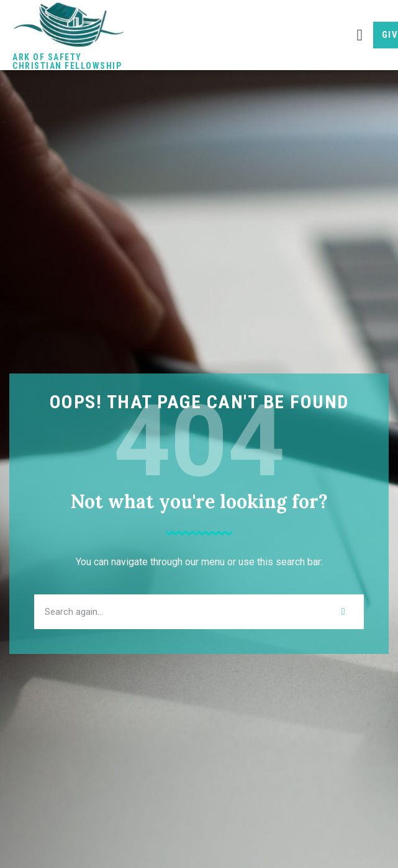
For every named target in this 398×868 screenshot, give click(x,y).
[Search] (343, 612)
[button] (360, 35)
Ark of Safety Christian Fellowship (67, 61)
